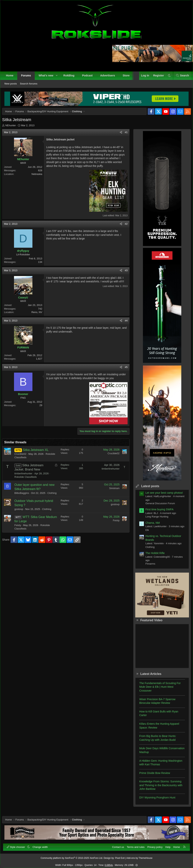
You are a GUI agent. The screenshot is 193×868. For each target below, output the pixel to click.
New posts (13, 86)
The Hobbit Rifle (152, 556)
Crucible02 (23, 457)
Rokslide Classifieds (28, 460)
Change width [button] (42, 845)
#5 (123, 370)
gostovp (22, 515)
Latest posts (147, 489)
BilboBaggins (25, 496)
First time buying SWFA (157, 512)
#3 (123, 273)
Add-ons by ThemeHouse (139, 856)
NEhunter (14, 128)
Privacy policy (153, 845)
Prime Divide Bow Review (152, 776)
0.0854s (109, 863)
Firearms (147, 567)
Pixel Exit (120, 856)
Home (12, 77)
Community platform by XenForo (72, 856)
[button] (59, 78)
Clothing (22, 499)
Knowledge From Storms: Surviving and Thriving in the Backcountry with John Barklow (158, 788)
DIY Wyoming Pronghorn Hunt (154, 800)
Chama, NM (150, 526)
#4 (123, 323)
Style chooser (18, 845)
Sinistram (111, 491)
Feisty (21, 532)
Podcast (89, 77)
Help (166, 845)
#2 (123, 227)
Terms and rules (134, 845)
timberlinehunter (26, 476)
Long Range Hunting (154, 519)
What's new (48, 77)
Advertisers (109, 77)
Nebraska (40, 177)
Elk (144, 533)
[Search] (180, 78)
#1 (123, 135)
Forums (28, 77)
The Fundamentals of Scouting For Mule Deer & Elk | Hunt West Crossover (157, 690)
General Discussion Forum (157, 506)
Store (128, 77)
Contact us (116, 845)
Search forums (31, 86)
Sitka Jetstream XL (39, 453)
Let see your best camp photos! (161, 496)
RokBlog (71, 77)
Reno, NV (40, 315)
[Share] (118, 135)
